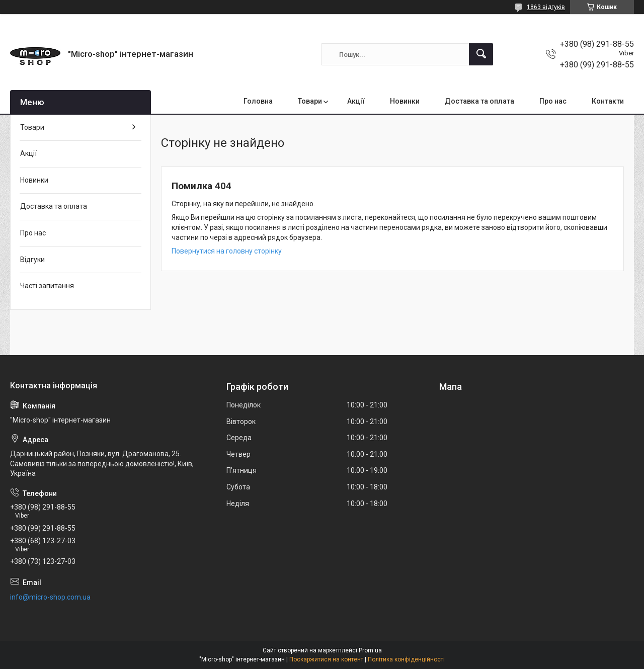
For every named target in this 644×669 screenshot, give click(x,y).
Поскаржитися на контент (326, 659)
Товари (310, 101)
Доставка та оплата (479, 101)
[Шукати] (481, 54)
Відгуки (32, 260)
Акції (356, 101)
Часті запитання (47, 286)
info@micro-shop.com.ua (50, 597)
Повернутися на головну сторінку (227, 251)
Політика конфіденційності (406, 659)
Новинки (405, 101)
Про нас (553, 101)
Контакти (608, 101)
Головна (258, 101)
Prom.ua (370, 650)
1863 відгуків (546, 7)
